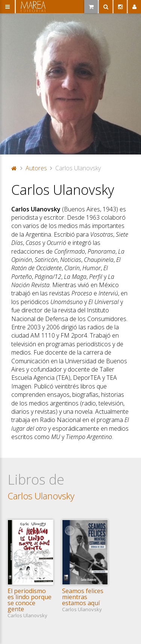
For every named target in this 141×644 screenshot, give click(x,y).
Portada (14, 168)
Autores (36, 168)
